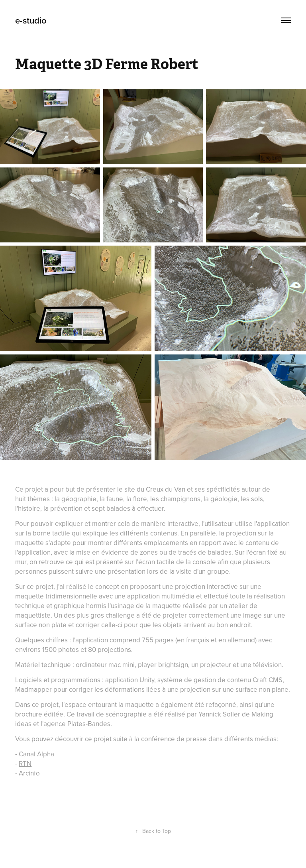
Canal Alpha (36, 754)
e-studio (31, 20)
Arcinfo (29, 773)
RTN (25, 764)
